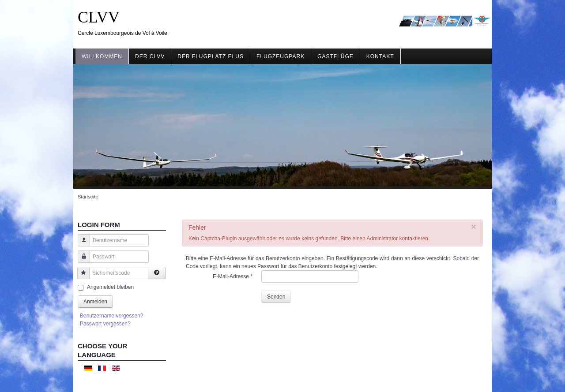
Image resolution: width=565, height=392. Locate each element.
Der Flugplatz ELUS (211, 56)
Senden (276, 297)
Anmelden (95, 302)
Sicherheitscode (80, 277)
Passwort (81, 261)
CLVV (99, 17)
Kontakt (380, 56)
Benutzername (81, 245)
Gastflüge (335, 56)
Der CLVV (150, 56)
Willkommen (102, 56)
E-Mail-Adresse (233, 276)
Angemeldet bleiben (110, 287)
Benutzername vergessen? (111, 316)
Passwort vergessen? (105, 324)
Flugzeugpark (281, 56)
